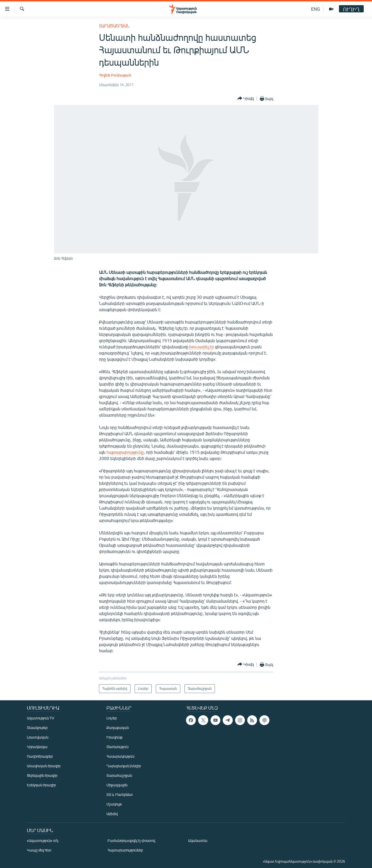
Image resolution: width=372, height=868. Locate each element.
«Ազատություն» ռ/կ (42, 840)
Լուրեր (112, 718)
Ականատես (198, 840)
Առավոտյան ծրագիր (44, 766)
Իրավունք (114, 737)
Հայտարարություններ (125, 850)
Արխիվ (112, 814)
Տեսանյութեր (37, 728)
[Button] (246, 99)
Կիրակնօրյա (37, 747)
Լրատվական (38, 737)
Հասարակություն (120, 756)
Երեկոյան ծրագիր (41, 785)
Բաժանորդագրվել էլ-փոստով (131, 840)
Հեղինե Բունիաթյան (115, 75)
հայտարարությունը (125, 452)
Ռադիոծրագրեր (40, 756)
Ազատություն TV (41, 718)
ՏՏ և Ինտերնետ (120, 794)
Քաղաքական (118, 728)
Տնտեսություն (117, 747)
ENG (316, 9)
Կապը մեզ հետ (39, 850)
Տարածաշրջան (114, 26)
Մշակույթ (114, 804)
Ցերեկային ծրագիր (42, 775)
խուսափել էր (202, 347)
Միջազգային (117, 785)
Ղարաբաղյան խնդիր (124, 766)
